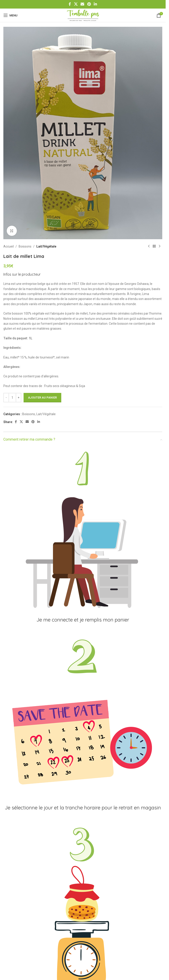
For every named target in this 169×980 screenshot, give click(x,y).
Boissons (25, 246)
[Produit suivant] (160, 246)
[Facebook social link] (70, 4)
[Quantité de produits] (12, 398)
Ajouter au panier (42, 398)
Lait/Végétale (46, 246)
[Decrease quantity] (6, 398)
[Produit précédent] (149, 246)
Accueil (9, 246)
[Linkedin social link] (95, 4)
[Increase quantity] (19, 398)
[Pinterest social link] (89, 4)
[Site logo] (83, 15)
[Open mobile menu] (10, 15)
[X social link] (76, 4)
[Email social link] (82, 4)
